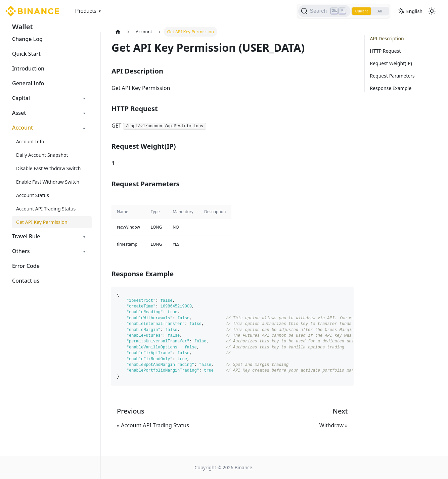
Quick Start (26, 54)
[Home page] (118, 32)
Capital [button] (21, 98)
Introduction (28, 68)
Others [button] (21, 251)
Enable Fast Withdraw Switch (48, 182)
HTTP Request (386, 51)
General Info (28, 83)
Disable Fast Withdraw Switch (48, 168)
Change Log (27, 39)
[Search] (319, 11)
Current (357, 11)
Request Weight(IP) (391, 63)
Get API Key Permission (42, 222)
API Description (387, 38)
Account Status (33, 195)
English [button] (410, 11)
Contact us (26, 281)
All (378, 11)
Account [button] (23, 128)
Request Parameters (392, 76)
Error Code (26, 266)
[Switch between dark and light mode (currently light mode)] (432, 11)
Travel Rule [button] (26, 236)
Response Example (391, 88)
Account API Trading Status (46, 209)
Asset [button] (19, 113)
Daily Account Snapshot (42, 155)
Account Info (30, 141)
